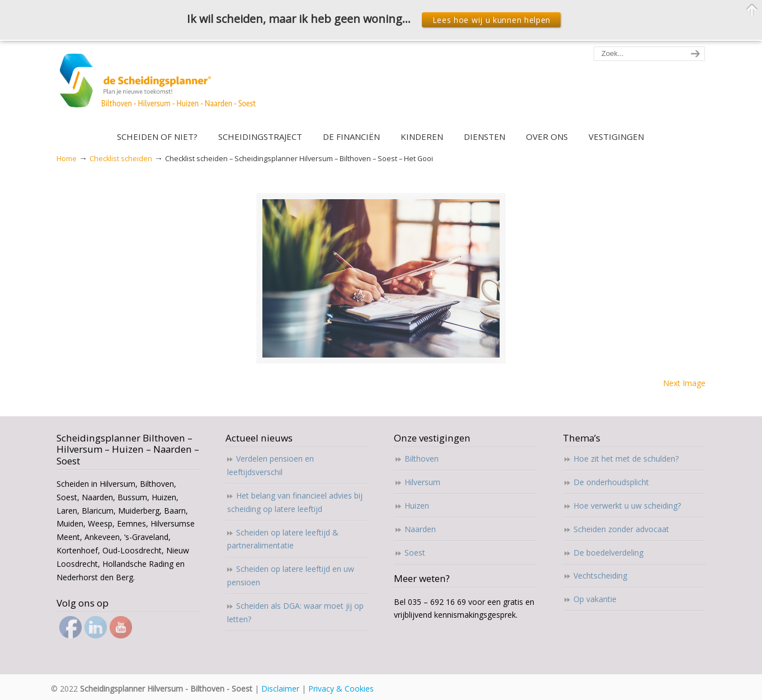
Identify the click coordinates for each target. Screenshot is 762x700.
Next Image (684, 383)
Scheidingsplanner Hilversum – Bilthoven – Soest (161, 87)
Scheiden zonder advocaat (621, 529)
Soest (415, 553)
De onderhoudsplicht (611, 482)
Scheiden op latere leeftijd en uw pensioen (291, 575)
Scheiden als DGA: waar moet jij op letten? (295, 612)
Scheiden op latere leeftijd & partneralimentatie (283, 539)
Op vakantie (595, 599)
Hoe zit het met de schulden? (626, 459)
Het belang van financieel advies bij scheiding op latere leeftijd (295, 502)
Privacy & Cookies (341, 689)
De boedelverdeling (608, 553)
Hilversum (422, 482)
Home (67, 159)
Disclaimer (280, 689)
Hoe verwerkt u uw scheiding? (627, 506)
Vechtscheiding (600, 575)
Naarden (420, 529)
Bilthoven (422, 459)
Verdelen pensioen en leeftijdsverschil (271, 465)
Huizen (417, 506)
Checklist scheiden (121, 159)
